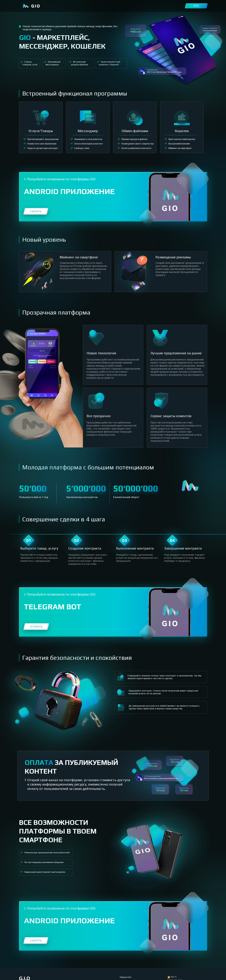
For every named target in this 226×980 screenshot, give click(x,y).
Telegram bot (125, 977)
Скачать (36, 211)
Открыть (36, 627)
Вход (196, 6)
